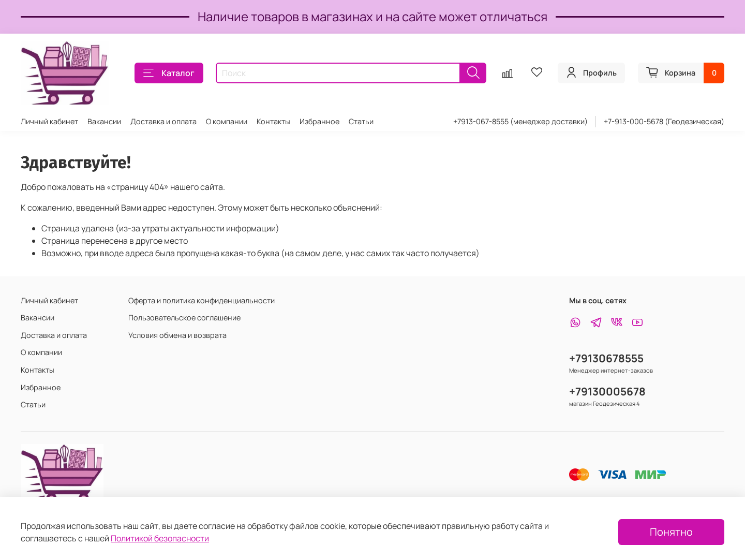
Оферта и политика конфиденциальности (202, 300)
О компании (227, 121)
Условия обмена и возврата (177, 335)
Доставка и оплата (163, 121)
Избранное (319, 121)
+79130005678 (607, 391)
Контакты (273, 121)
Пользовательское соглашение (184, 318)
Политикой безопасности (160, 538)
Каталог (169, 73)
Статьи (361, 121)
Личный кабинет (49, 121)
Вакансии (104, 121)
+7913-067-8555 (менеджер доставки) (520, 121)
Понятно (671, 532)
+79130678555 (606, 358)
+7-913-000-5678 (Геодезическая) (664, 121)
